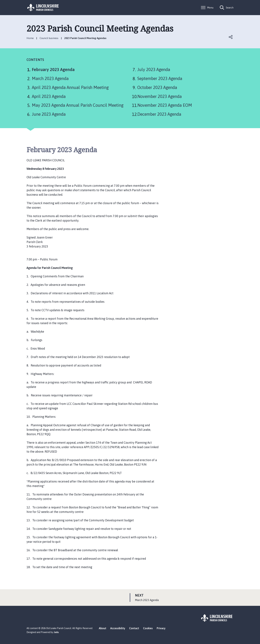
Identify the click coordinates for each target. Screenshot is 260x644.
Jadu (56, 632)
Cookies (148, 628)
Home (30, 38)
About (103, 628)
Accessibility (118, 628)
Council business (49, 38)
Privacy (161, 628)
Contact (134, 628)
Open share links (231, 37)
